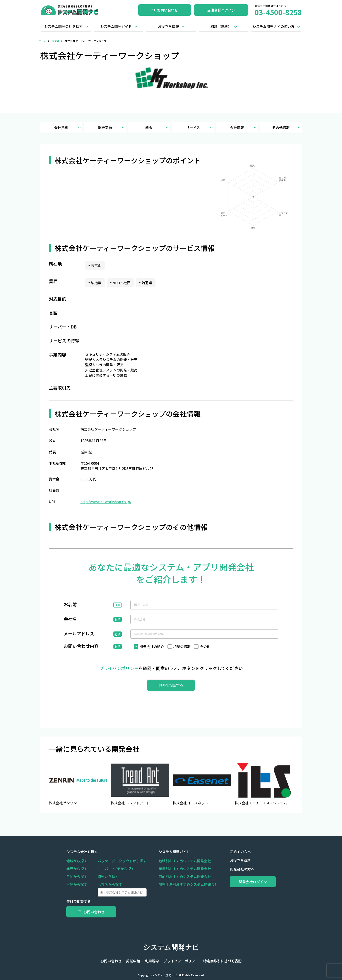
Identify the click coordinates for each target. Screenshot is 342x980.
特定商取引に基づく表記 (220, 961)
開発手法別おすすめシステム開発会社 (186, 884)
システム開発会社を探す (63, 26)
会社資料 (68, 128)
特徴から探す (108, 876)
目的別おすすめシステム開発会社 (183, 876)
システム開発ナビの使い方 (274, 26)
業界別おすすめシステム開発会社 (183, 869)
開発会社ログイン (251, 882)
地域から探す (77, 861)
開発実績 (112, 128)
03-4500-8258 (278, 12)
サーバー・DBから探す (116, 869)
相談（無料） (221, 26)
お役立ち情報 (168, 26)
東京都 (56, 41)
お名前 (70, 605)
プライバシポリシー (119, 668)
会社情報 (244, 128)
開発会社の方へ (238, 869)
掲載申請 (134, 961)
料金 (158, 128)
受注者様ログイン (221, 10)
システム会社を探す (82, 852)
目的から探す (77, 876)
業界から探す (77, 869)
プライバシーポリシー (180, 961)
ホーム (43, 41)
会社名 (70, 619)
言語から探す (77, 884)
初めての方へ (236, 852)
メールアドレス (79, 634)
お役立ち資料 (236, 860)
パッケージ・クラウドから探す (122, 861)
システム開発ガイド (116, 26)
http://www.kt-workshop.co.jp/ (106, 502)
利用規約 (152, 961)
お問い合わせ (165, 10)
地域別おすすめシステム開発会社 (183, 861)
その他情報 (287, 128)
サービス (200, 128)
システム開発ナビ (171, 947)
